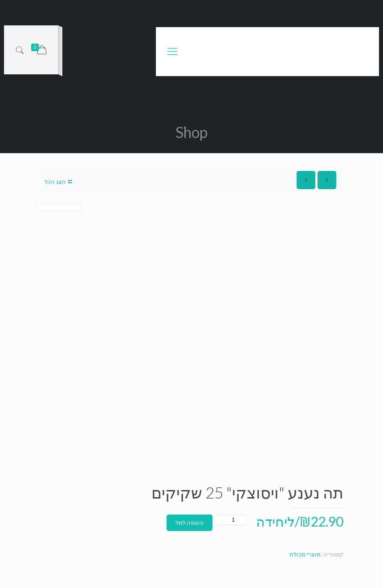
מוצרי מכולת (305, 554)
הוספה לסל (189, 523)
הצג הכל (59, 182)
